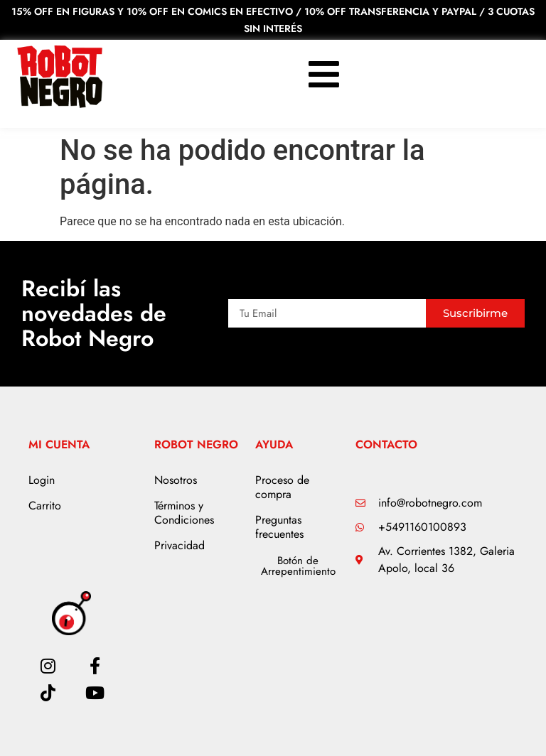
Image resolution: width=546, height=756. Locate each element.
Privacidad (180, 545)
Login (42, 480)
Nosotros (176, 480)
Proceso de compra (282, 487)
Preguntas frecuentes (279, 527)
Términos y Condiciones (184, 513)
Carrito (45, 506)
